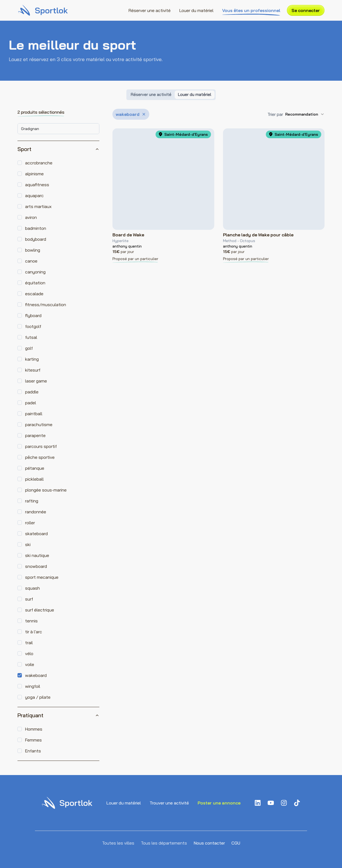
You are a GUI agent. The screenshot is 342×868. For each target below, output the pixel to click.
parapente (35, 435)
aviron (31, 217)
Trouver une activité (169, 803)
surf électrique (40, 610)
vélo (29, 653)
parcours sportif (41, 446)
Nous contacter (209, 843)
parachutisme (39, 424)
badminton (36, 228)
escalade (34, 294)
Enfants (33, 751)
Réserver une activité (150, 10)
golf (29, 348)
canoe (31, 261)
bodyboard (36, 239)
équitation (35, 283)
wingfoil (33, 686)
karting (32, 359)
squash (32, 588)
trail (29, 643)
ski (28, 544)
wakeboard (36, 675)
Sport (58, 149)
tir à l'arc (34, 632)
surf (29, 599)
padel (31, 403)
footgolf (33, 326)
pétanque (35, 468)
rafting (32, 501)
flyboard (33, 315)
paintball (34, 414)
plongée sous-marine (46, 490)
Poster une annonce (219, 803)
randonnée (36, 512)
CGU (236, 843)
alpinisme (34, 174)
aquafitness (37, 185)
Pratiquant (58, 715)
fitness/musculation (46, 305)
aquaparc (34, 195)
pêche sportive (40, 457)
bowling (33, 250)
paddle (32, 392)
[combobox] (58, 129)
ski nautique (37, 555)
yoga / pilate (38, 697)
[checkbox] (20, 163)
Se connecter (306, 10)
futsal (31, 337)
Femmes (33, 740)
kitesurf (33, 370)
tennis (31, 621)
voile (30, 664)
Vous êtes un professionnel (251, 11)
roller (30, 523)
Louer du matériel (196, 10)
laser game (36, 381)
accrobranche (39, 163)
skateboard (36, 534)
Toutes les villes (118, 843)
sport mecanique (42, 577)
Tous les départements (164, 843)
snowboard (36, 566)
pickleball (34, 479)
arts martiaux (38, 206)
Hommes (34, 729)
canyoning (35, 272)
